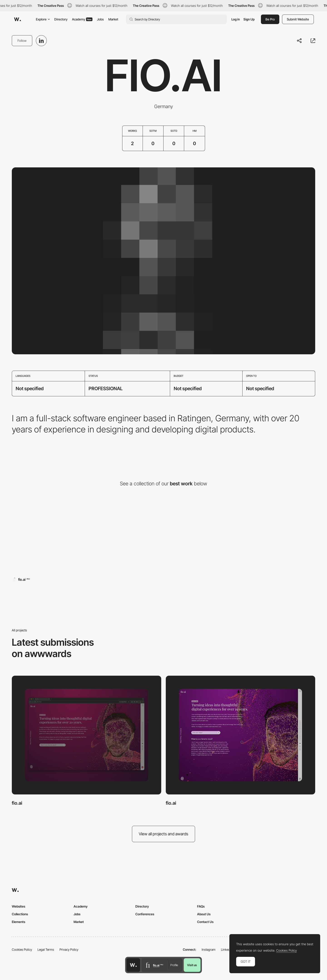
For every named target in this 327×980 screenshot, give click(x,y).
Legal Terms (46, 949)
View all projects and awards (163, 834)
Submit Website (298, 19)
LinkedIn (227, 949)
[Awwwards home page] (133, 965)
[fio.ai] (61, 537)
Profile (174, 965)
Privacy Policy (69, 949)
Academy (82, 19)
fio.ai (17, 803)
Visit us (192, 965)
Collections (20, 914)
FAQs (201, 906)
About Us (204, 914)
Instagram (209, 949)
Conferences (145, 914)
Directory (61, 19)
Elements (19, 922)
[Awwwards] (17, 19)
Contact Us (205, 922)
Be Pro (270, 19)
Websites (19, 906)
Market (113, 19)
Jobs (100, 19)
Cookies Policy (22, 949)
